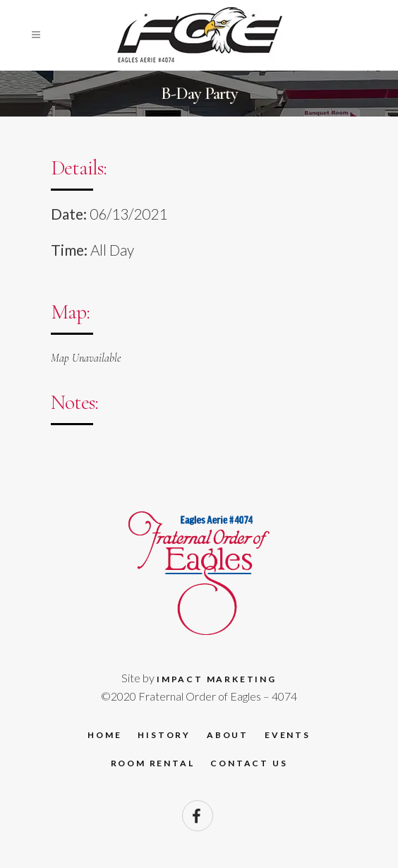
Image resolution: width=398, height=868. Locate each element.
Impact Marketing (217, 679)
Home (104, 735)
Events (288, 735)
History (164, 735)
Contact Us (249, 763)
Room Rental (153, 763)
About (228, 735)
